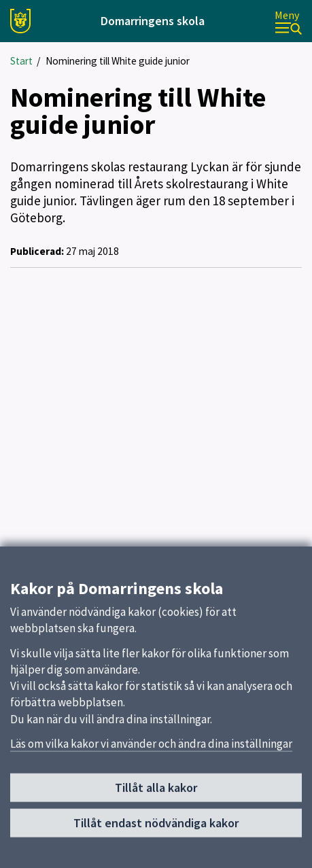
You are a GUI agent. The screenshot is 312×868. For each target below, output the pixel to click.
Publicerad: (37, 251)
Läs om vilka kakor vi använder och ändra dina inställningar (151, 747)
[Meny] (288, 21)
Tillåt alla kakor (156, 791)
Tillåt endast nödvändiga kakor (156, 826)
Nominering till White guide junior (118, 61)
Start (21, 61)
